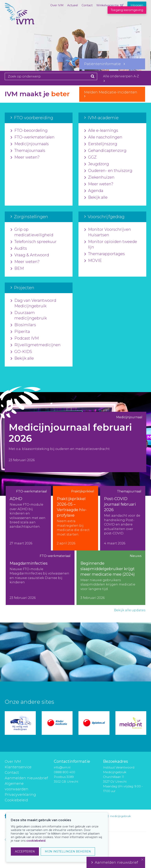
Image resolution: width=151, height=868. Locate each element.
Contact (87, 5)
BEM (17, 269)
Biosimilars (23, 325)
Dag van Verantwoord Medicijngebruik (33, 303)
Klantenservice (18, 767)
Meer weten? (25, 157)
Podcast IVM (25, 338)
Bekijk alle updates (130, 610)
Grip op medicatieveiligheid (32, 232)
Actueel (73, 5)
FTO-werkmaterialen (33, 137)
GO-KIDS (21, 352)
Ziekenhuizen (99, 177)
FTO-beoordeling (29, 131)
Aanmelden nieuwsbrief (26, 778)
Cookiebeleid (16, 800)
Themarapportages (105, 254)
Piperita (20, 332)
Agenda (94, 191)
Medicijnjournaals (30, 144)
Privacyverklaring (20, 795)
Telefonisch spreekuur (34, 242)
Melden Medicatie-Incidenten (112, 94)
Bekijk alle (96, 198)
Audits (19, 248)
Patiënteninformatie (105, 64)
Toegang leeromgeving (127, 10)
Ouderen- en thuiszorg (108, 171)
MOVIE (93, 261)
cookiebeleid (36, 841)
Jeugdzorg (97, 164)
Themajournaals (28, 151)
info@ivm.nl (62, 767)
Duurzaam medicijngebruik (29, 316)
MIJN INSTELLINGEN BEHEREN (68, 851)
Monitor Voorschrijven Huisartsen (108, 232)
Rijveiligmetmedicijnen (36, 345)
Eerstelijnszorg (101, 144)
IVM (19, 23)
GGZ (90, 157)
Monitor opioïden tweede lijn (111, 245)
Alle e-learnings (101, 131)
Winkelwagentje (108, 5)
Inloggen (137, 5)
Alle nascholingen (103, 137)
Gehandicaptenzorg (105, 151)
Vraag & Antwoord (30, 255)
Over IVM (57, 5)
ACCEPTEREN (25, 851)
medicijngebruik (120, 816)
